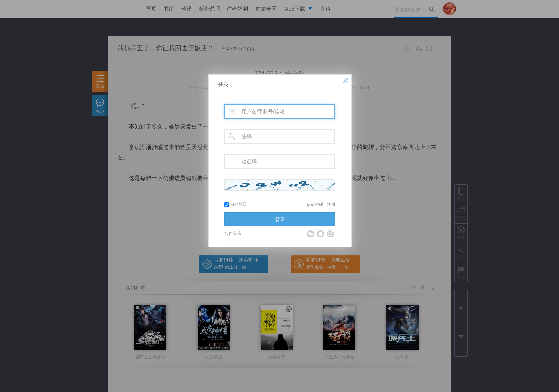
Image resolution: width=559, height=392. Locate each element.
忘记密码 (315, 205)
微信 (311, 234)
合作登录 (233, 233)
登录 (223, 85)
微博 (330, 234)
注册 (331, 205)
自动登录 (236, 205)
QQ (320, 234)
